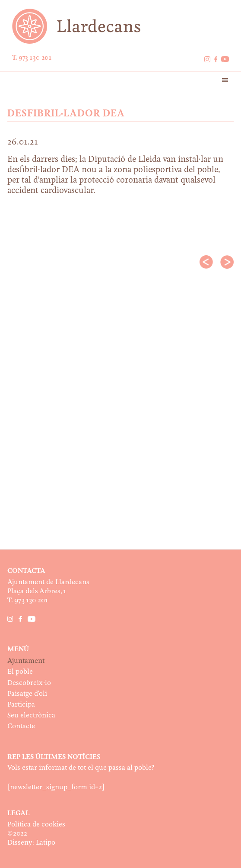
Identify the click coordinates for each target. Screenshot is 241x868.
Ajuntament (26, 661)
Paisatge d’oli (27, 694)
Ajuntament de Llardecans (120, 26)
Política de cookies (36, 825)
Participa (21, 705)
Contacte (21, 726)
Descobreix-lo (29, 683)
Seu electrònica (31, 715)
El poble (20, 672)
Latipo (46, 843)
